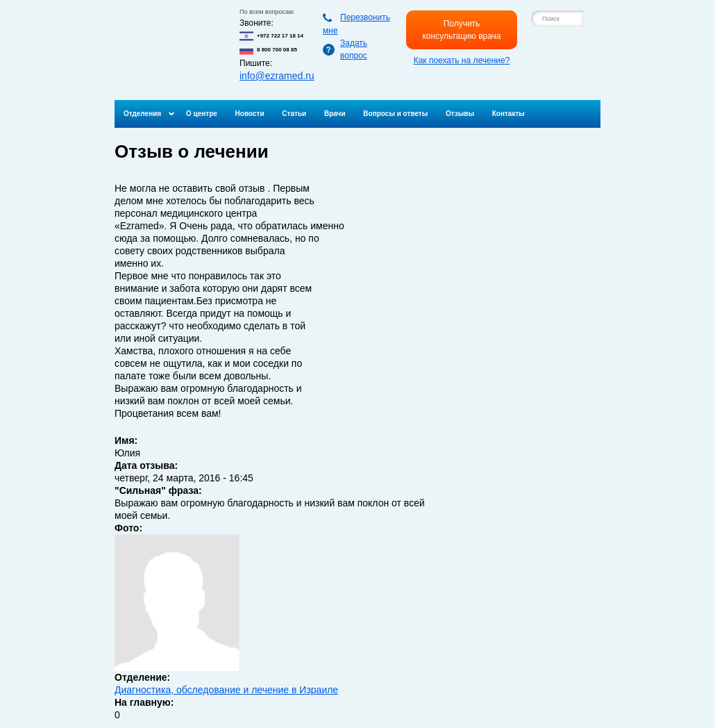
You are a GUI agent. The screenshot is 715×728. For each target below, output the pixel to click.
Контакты (508, 114)
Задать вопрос (354, 49)
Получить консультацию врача (461, 30)
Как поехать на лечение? (462, 60)
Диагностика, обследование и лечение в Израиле (226, 690)
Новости (250, 114)
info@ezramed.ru (277, 76)
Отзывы (460, 114)
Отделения (142, 114)
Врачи (335, 114)
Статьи (294, 114)
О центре (202, 114)
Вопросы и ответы (395, 114)
